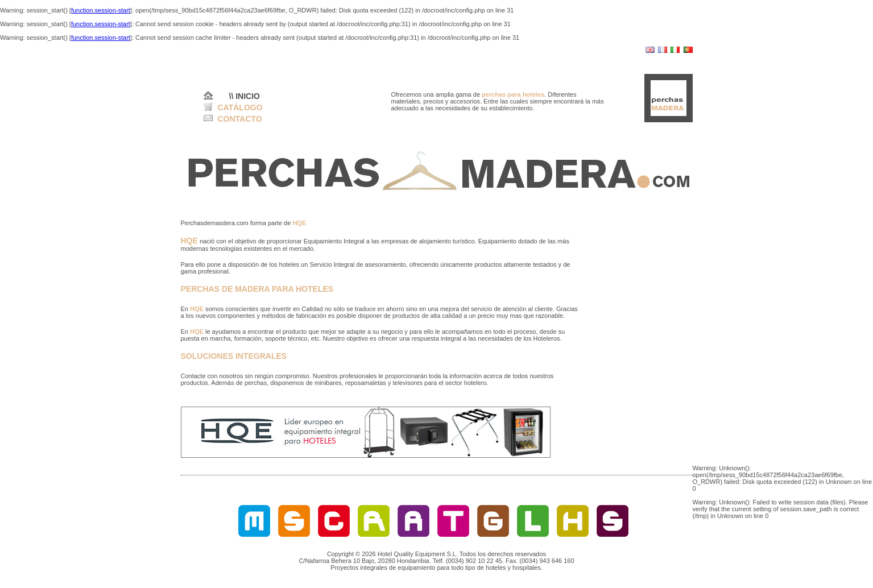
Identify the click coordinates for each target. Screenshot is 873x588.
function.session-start (101, 10)
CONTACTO (240, 119)
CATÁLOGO (240, 107)
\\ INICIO (245, 96)
